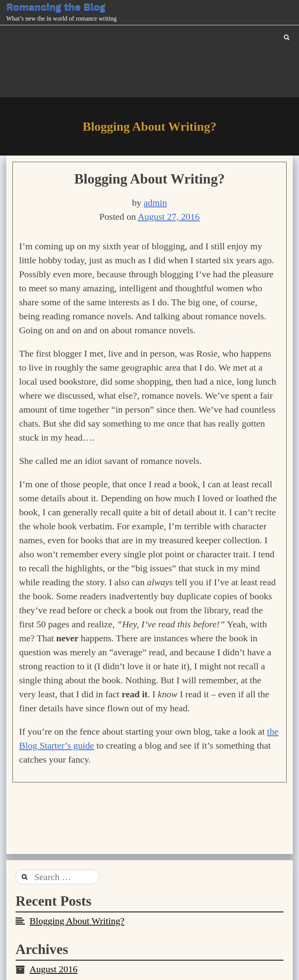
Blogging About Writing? (149, 179)
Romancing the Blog (56, 7)
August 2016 (53, 969)
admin (156, 203)
